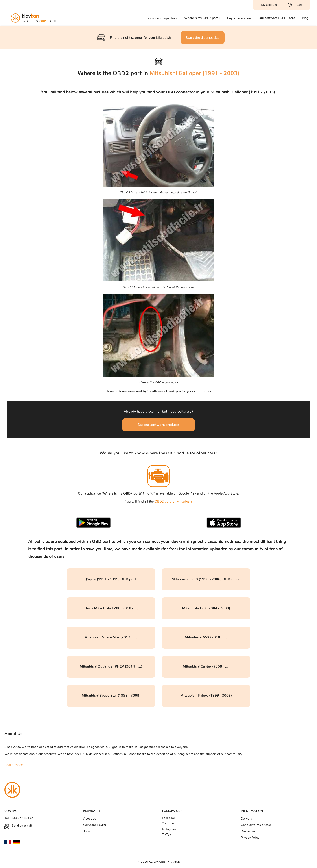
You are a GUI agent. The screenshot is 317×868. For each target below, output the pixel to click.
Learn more (14, 765)
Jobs (87, 831)
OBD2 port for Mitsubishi (173, 502)
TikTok (167, 835)
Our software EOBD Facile (277, 18)
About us (90, 819)
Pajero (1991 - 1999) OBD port (111, 579)
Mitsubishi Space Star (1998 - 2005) (111, 696)
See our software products (159, 425)
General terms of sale (256, 825)
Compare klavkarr (95, 825)
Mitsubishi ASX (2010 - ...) (206, 637)
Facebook (169, 818)
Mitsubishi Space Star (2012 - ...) (111, 637)
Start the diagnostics (202, 38)
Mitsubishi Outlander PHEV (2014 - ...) (111, 666)
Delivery (246, 819)
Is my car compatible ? (162, 18)
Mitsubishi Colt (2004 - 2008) (206, 608)
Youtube (168, 823)
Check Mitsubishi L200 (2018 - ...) (111, 608)
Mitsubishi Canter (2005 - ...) (206, 666)
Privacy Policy (250, 838)
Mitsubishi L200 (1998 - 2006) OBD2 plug (206, 579)
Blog (305, 18)
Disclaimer (248, 831)
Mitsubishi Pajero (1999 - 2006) (206, 696)
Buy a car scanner (239, 18)
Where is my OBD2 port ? (202, 18)
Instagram (169, 829)
